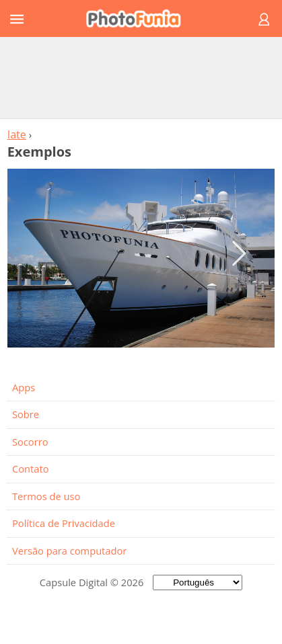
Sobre (26, 414)
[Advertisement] (141, 77)
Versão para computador (69, 551)
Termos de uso (46, 496)
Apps (24, 387)
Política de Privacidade (64, 523)
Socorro (30, 442)
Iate (17, 134)
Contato (30, 469)
